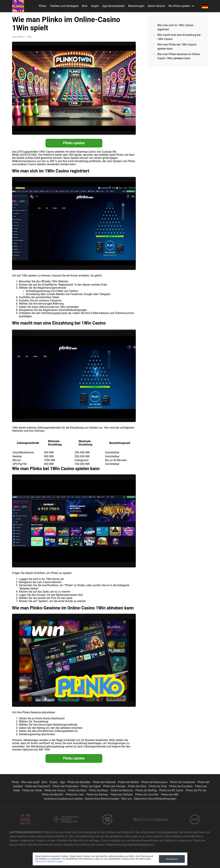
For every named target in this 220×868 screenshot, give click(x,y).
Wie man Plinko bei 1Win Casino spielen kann (177, 47)
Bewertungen (136, 6)
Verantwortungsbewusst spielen (63, 799)
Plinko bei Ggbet (91, 786)
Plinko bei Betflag (146, 790)
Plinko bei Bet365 (53, 795)
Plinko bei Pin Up (196, 790)
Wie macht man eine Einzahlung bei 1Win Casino (179, 37)
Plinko (43, 6)
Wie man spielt (31, 782)
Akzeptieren (172, 859)
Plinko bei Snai (158, 786)
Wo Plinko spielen (179, 6)
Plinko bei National (105, 782)
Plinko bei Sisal (137, 786)
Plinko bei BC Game (172, 790)
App (63, 782)
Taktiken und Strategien (64, 6)
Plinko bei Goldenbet (183, 782)
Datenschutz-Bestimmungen (102, 799)
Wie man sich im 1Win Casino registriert (175, 27)
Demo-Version (156, 6)
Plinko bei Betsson (122, 790)
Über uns (126, 799)
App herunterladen (114, 6)
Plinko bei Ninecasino (155, 782)
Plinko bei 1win (75, 795)
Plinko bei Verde (32, 790)
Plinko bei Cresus (55, 790)
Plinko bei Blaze (99, 790)
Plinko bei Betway (97, 795)
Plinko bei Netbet (129, 782)
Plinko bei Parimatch (38, 786)
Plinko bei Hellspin (122, 795)
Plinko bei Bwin (78, 790)
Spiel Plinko (18, 37)
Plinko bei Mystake (79, 782)
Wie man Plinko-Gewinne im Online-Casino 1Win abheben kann (179, 56)
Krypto (95, 6)
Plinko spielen (74, 143)
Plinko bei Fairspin (115, 786)
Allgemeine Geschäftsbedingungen (155, 799)
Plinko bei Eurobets (181, 786)
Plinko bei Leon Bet (147, 795)
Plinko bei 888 (169, 795)
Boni (85, 6)
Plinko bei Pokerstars (66, 786)
